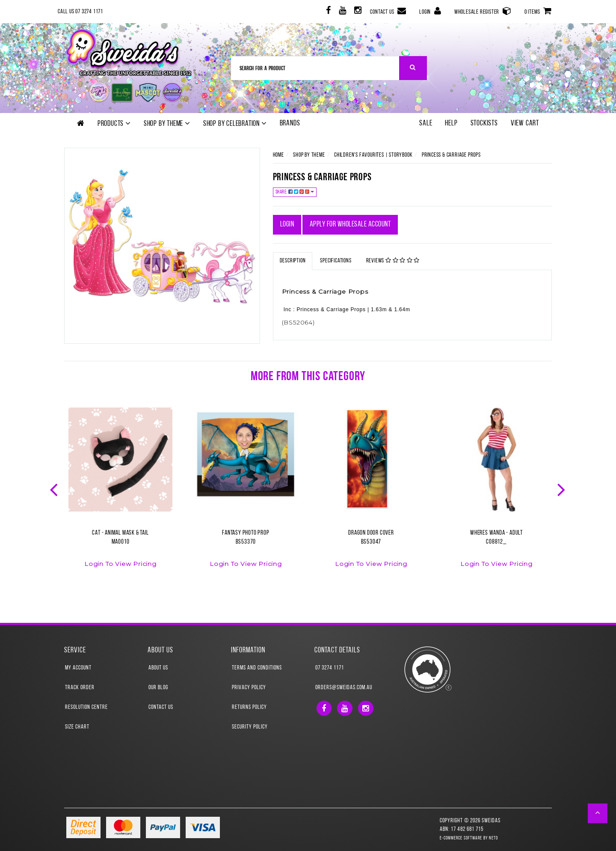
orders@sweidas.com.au (344, 688)
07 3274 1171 (330, 668)
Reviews (393, 261)
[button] (598, 813)
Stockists (484, 123)
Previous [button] (55, 489)
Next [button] (562, 489)
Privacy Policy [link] (249, 688)
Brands (290, 123)
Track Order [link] (80, 688)
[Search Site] (413, 68)
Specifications (336, 261)
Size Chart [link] (77, 727)
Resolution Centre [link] (86, 707)
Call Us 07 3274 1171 (80, 12)
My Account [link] (78, 668)
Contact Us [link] (161, 707)
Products (114, 124)
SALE (426, 123)
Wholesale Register (483, 11)
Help (451, 123)
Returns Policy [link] (249, 707)
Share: (295, 192)
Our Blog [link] (158, 688)
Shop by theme (167, 124)
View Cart (525, 123)
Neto (493, 838)
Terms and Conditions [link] (257, 668)
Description (293, 261)
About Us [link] (158, 668)
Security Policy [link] (250, 727)
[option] (120, 493)
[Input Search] (315, 68)
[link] (327, 12)
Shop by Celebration (235, 124)
